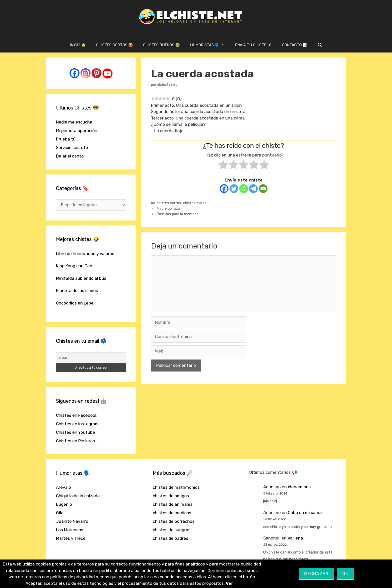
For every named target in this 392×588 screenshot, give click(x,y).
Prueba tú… (67, 139)
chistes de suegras (172, 530)
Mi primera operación (77, 130)
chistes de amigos (171, 496)
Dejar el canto (70, 156)
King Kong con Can (74, 266)
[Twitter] (234, 189)
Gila (60, 513)
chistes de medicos (172, 513)
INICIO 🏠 (78, 45)
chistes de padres (170, 538)
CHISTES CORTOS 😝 (114, 45)
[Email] (263, 189)
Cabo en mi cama (305, 512)
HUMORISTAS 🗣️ (210, 45)
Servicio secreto (72, 147)
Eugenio (64, 504)
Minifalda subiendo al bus (81, 278)
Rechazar (316, 573)
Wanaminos (299, 487)
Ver (229, 583)
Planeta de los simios (77, 290)
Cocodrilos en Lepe (75, 303)
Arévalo (63, 487)
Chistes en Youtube (75, 432)
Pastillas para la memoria (177, 214)
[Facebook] (224, 189)
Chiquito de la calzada (78, 496)
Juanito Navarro (72, 521)
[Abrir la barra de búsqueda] (320, 45)
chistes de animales (173, 504)
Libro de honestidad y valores (85, 253)
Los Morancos (70, 530)
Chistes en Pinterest (76, 441)
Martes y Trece (71, 538)
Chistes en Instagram (77, 424)
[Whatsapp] (244, 189)
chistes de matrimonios (176, 487)
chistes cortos (169, 203)
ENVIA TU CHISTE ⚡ (253, 45)
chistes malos (195, 203)
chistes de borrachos (174, 521)
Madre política (168, 208)
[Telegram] (253, 189)
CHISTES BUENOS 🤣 (161, 45)
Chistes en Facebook (77, 415)
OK (345, 573)
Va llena (295, 538)
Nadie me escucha (74, 122)
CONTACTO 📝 (295, 45)
